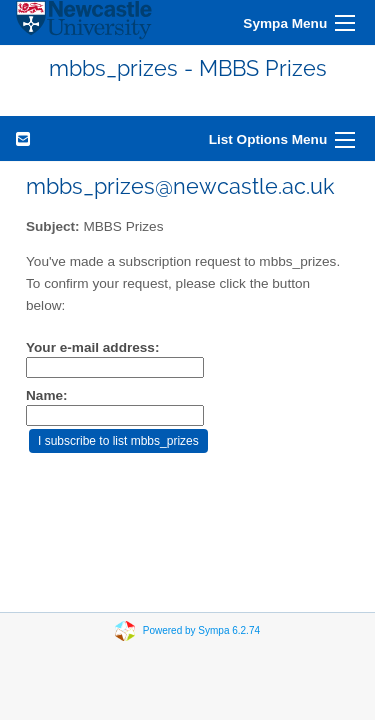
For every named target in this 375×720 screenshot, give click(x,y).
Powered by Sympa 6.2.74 (201, 630)
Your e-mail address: (92, 347)
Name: (47, 395)
